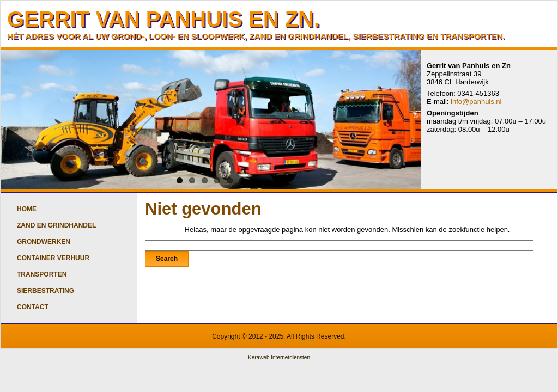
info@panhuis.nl (476, 102)
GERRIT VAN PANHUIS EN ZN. (163, 19)
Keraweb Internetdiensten (279, 357)
